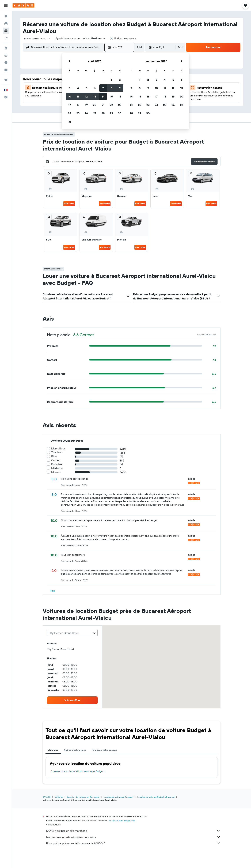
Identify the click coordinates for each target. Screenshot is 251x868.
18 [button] (78, 105)
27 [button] (95, 113)
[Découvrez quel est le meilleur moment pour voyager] (6, 63)
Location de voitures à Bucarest (118, 797)
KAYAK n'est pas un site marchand (133, 831)
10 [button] (70, 96)
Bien (54, 456)
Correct (56, 460)
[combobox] (36, 39)
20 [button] (95, 105)
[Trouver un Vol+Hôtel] (6, 38)
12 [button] (86, 96)
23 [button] (120, 105)
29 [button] (111, 113)
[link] (72, 700)
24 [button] (70, 113)
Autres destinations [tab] (75, 750)
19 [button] (86, 105)
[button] (6, 5)
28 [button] (103, 113)
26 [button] (86, 113)
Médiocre (57, 468)
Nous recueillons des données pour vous (133, 837)
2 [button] (120, 80)
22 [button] (111, 105)
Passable (57, 464)
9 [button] (120, 88)
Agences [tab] (53, 750)
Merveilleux (58, 448)
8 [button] (111, 88)
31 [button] (70, 122)
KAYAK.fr (47, 797)
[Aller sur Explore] (6, 48)
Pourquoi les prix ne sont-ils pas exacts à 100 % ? (133, 843)
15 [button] (111, 96)
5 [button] (86, 88)
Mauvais (56, 472)
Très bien (57, 452)
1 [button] (111, 80)
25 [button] (78, 113)
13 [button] (95, 96)
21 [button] (103, 105)
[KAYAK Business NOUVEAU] (6, 70)
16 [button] (120, 96)
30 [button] (120, 113)
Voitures (59, 797)
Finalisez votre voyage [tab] (104, 750)
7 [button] (103, 88)
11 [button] (78, 96)
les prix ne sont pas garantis (122, 820)
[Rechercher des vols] (6, 16)
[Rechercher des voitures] (6, 31)
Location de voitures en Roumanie (83, 797)
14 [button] (103, 96)
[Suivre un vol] (6, 55)
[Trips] (6, 80)
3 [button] (70, 88)
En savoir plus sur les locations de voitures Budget (77, 771)
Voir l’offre (69, 204)
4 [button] (78, 88)
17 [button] (70, 105)
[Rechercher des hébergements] (6, 23)
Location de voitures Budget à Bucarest (156, 797)
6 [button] (95, 88)
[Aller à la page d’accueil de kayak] (23, 5)
